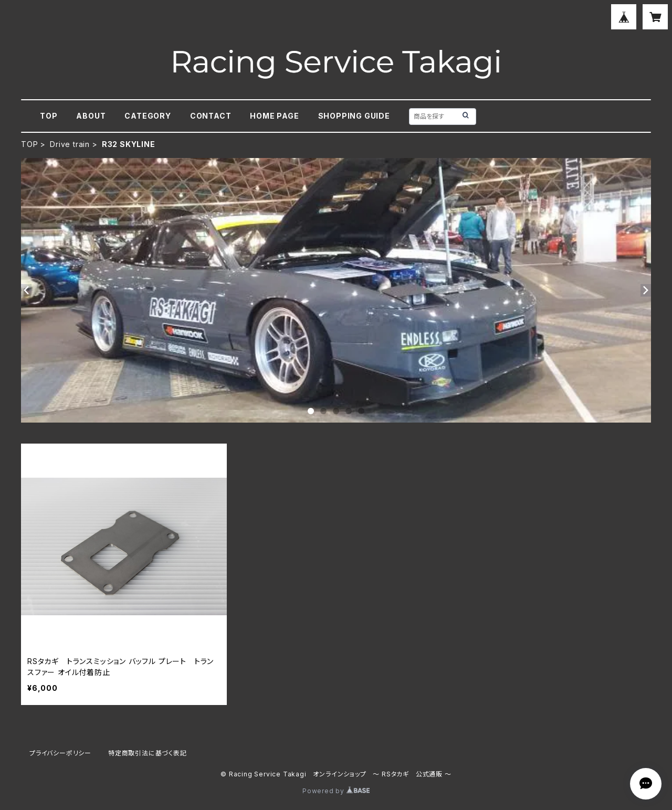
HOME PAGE (274, 116)
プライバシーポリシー (60, 753)
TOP (49, 116)
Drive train (70, 144)
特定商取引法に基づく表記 (148, 753)
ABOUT (91, 116)
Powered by (336, 791)
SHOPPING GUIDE (354, 116)
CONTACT (211, 116)
